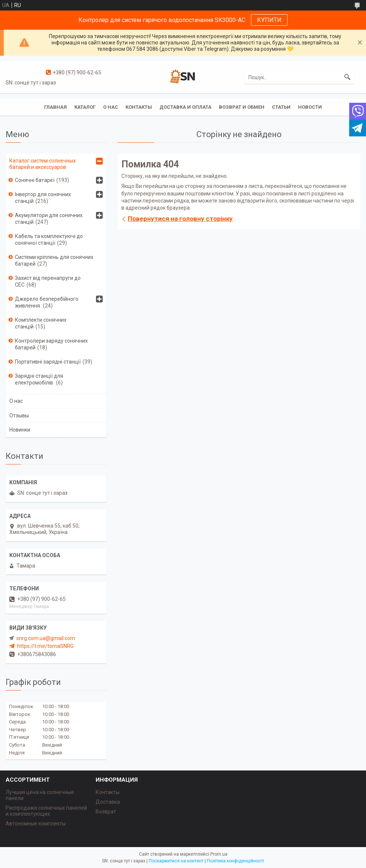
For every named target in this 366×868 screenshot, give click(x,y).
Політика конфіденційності (235, 861)
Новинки (20, 430)
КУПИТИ (269, 20)
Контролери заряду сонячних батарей (51, 344)
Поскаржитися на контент (176, 861)
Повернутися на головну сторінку (180, 219)
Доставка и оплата (185, 107)
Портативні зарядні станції (48, 362)
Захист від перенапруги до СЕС (48, 281)
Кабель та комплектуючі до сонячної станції (49, 240)
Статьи (281, 107)
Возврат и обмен (242, 107)
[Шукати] (347, 77)
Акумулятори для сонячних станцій (49, 219)
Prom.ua (219, 854)
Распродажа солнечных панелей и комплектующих (46, 811)
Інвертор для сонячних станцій (43, 198)
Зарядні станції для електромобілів (39, 379)
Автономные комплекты (36, 824)
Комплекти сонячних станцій (41, 323)
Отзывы (19, 416)
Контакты (139, 107)
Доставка (108, 802)
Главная (55, 107)
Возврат (106, 812)
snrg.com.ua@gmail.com (46, 638)
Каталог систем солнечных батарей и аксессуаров (43, 164)
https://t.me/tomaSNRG (45, 646)
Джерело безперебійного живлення (47, 302)
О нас (111, 107)
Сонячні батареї (35, 180)
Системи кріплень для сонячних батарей (54, 260)
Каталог (85, 107)
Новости (310, 107)
